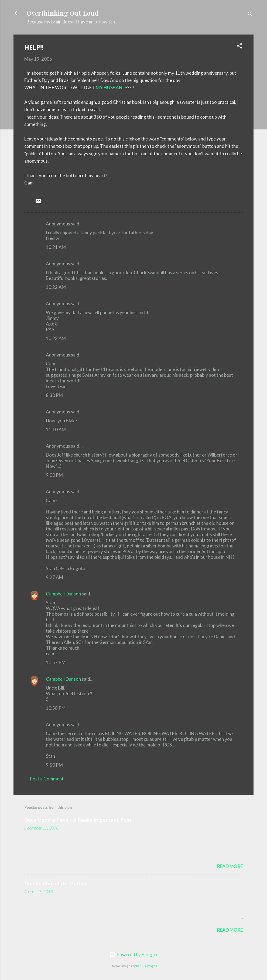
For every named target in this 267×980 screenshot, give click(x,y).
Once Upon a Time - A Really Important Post (78, 820)
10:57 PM (56, 662)
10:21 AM (56, 247)
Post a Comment (47, 779)
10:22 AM (56, 287)
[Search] (250, 15)
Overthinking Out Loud (63, 13)
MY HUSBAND (111, 88)
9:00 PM (54, 475)
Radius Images (147, 966)
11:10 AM (56, 429)
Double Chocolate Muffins (56, 883)
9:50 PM (54, 765)
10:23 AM (56, 338)
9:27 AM (54, 577)
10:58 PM (56, 708)
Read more (230, 866)
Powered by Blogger (134, 955)
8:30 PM (54, 395)
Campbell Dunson (63, 594)
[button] (239, 47)
